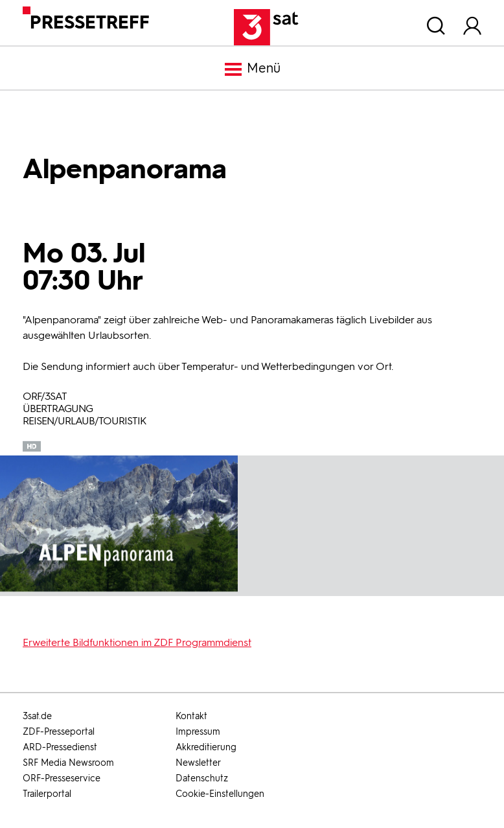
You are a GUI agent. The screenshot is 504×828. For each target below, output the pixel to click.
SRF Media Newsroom (68, 763)
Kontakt (191, 716)
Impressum (198, 732)
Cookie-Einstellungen (220, 794)
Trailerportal (47, 794)
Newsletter (198, 763)
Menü (252, 69)
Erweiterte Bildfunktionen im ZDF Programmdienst (137, 642)
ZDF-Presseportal (59, 732)
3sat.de (37, 716)
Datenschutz (202, 778)
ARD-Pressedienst (60, 747)
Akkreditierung (206, 747)
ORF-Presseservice (62, 778)
